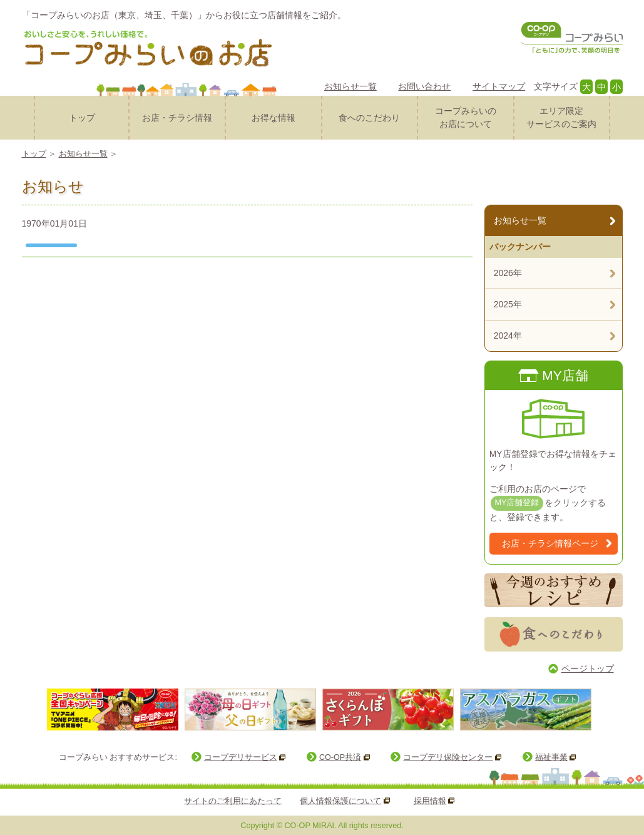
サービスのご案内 (562, 117)
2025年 (508, 304)
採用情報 (430, 801)
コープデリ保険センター (448, 757)
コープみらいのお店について (466, 117)
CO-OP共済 (340, 757)
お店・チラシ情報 (177, 118)
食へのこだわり (369, 118)
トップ (82, 118)
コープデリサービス (241, 757)
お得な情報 (273, 118)
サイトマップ (499, 86)
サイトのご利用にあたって (233, 801)
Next (606, 709)
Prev (34, 709)
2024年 (508, 336)
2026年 (508, 273)
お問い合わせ (424, 86)
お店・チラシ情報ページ (550, 543)
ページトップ (588, 669)
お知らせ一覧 (350, 86)
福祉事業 (551, 757)
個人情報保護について (340, 801)
